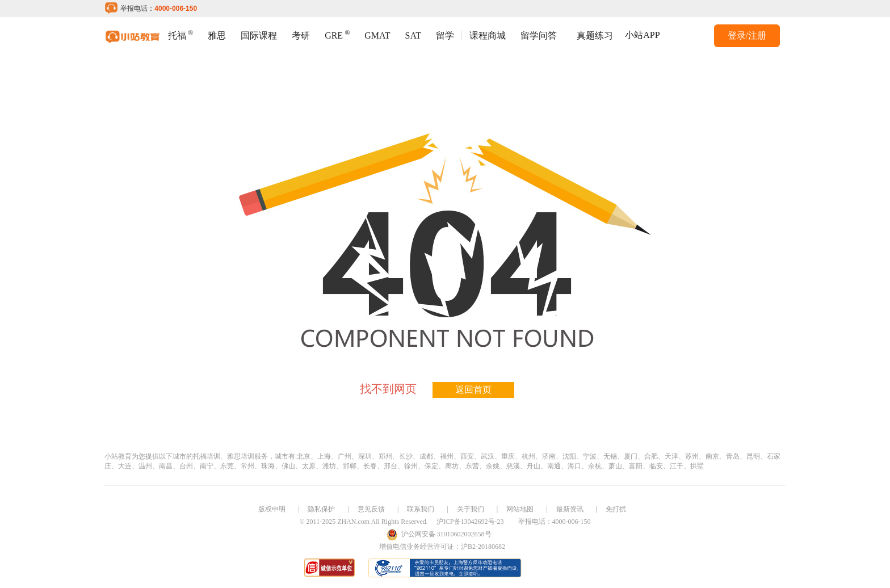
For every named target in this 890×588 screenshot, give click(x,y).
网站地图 (520, 509)
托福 (180, 34)
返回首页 (473, 390)
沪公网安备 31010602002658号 (446, 534)
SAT (413, 35)
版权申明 (272, 509)
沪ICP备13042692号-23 (470, 522)
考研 (301, 35)
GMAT (377, 35)
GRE (337, 34)
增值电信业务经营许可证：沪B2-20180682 (442, 547)
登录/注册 (747, 35)
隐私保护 (321, 509)
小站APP (642, 35)
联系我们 (421, 509)
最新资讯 (570, 509)
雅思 (217, 35)
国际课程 (259, 35)
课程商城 (488, 35)
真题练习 (595, 35)
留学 (445, 35)
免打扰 (616, 509)
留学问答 (539, 35)
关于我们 (471, 509)
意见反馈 (371, 509)
